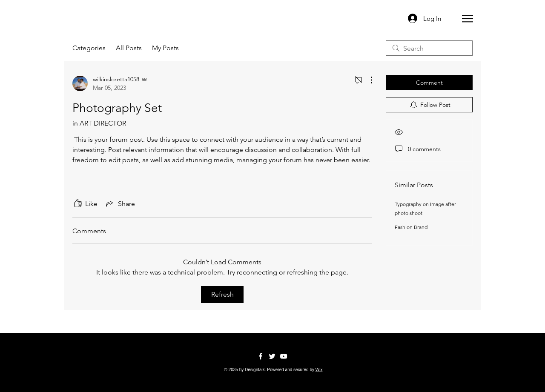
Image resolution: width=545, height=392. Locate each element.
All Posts (129, 48)
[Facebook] (261, 356)
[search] (429, 48)
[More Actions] (367, 80)
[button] (468, 19)
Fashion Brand (411, 227)
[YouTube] (284, 356)
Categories (89, 48)
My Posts (165, 48)
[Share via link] (120, 203)
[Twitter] (272, 356)
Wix (319, 370)
